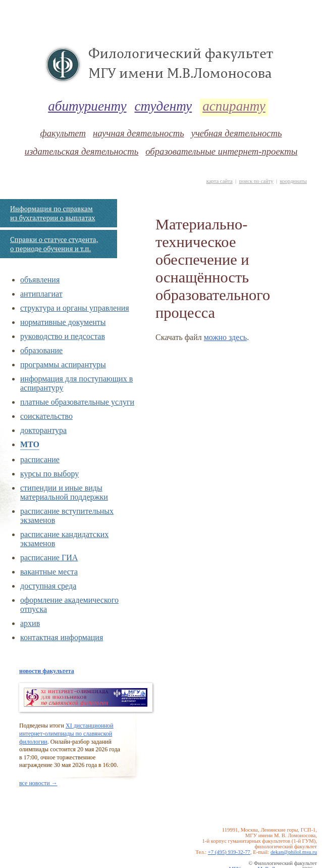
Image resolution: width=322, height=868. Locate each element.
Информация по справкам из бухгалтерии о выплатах (52, 213)
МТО (30, 444)
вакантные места (49, 572)
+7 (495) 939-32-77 (229, 852)
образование (41, 350)
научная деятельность (139, 133)
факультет (63, 133)
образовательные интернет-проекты (221, 151)
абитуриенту (87, 106)
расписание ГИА (49, 558)
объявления (40, 280)
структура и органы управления (75, 308)
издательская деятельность (82, 151)
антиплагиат (41, 294)
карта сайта (220, 181)
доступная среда (48, 586)
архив (30, 623)
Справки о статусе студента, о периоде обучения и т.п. (54, 244)
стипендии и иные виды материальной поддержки (64, 492)
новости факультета (47, 671)
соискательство (46, 416)
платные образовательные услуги (77, 402)
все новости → (38, 783)
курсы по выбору (49, 474)
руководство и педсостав (63, 336)
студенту (164, 106)
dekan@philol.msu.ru (294, 852)
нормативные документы (63, 322)
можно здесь (225, 337)
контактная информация (62, 637)
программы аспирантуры (63, 365)
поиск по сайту (256, 181)
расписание (40, 460)
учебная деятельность (237, 133)
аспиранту (234, 106)
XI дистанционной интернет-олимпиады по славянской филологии (66, 733)
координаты (293, 181)
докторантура (43, 430)
